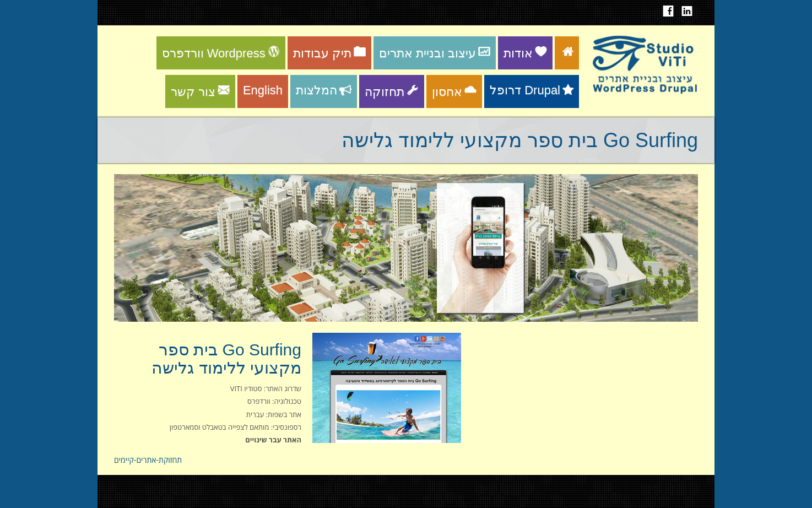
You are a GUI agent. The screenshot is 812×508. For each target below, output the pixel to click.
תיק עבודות (329, 53)
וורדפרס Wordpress (221, 53)
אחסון (454, 92)
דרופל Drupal (532, 90)
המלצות (324, 90)
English (263, 90)
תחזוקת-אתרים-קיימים (148, 460)
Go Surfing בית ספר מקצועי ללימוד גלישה (226, 359)
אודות (525, 53)
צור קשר (200, 92)
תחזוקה (392, 92)
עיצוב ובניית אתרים (435, 53)
